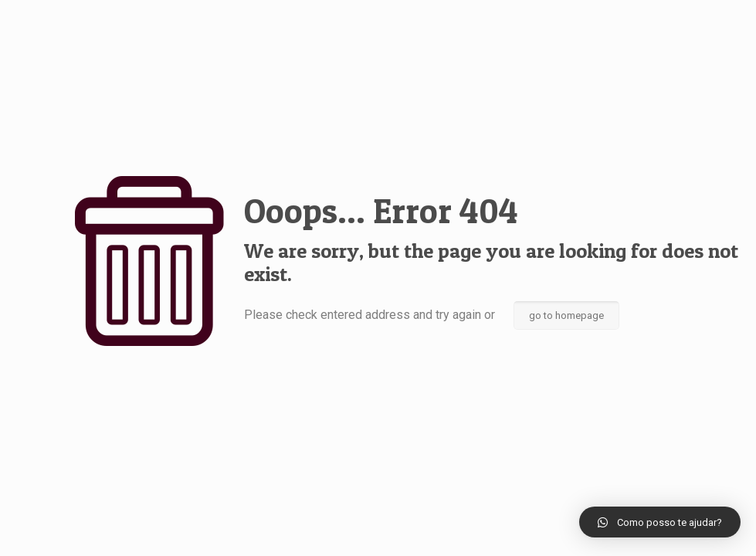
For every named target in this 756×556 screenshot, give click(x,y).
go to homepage (566, 315)
